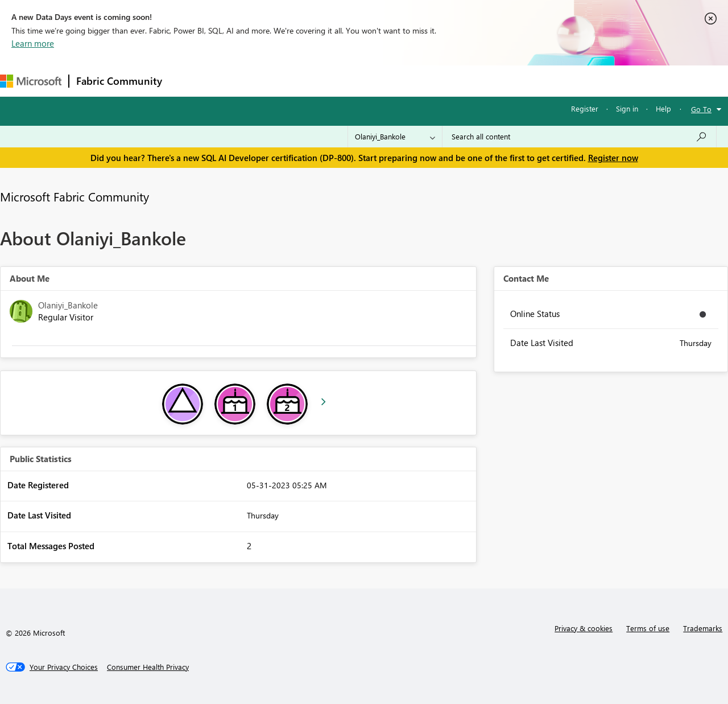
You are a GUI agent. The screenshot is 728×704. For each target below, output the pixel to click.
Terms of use (648, 628)
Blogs (386, 81)
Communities (335, 81)
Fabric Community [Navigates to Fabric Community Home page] (119, 81)
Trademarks (703, 628)
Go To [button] (701, 109)
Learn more (33, 43)
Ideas (285, 81)
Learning (430, 81)
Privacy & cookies (584, 628)
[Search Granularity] (395, 137)
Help (663, 108)
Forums (188, 81)
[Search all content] (579, 137)
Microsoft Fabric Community (75, 196)
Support (478, 81)
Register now (613, 158)
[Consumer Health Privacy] (148, 667)
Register (585, 108)
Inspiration (238, 81)
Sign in (627, 108)
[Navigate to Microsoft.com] (31, 81)
